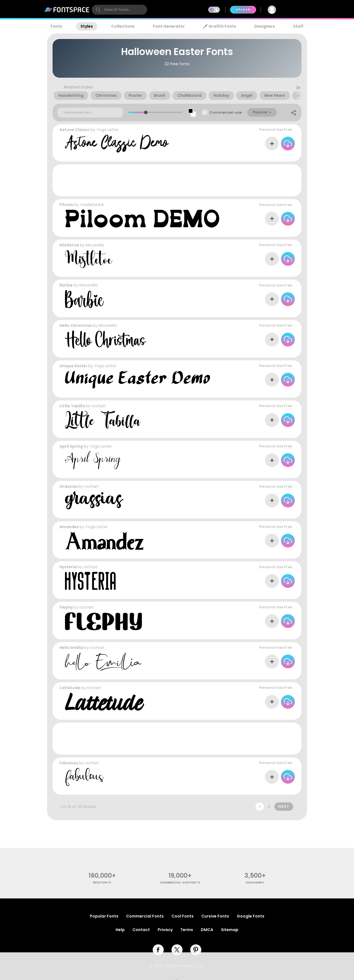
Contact (141, 930)
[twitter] (177, 950)
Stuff (298, 26)
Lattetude (70, 688)
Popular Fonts (104, 916)
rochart (99, 406)
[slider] (146, 112)
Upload (243, 10)
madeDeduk (92, 205)
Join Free (297, 10)
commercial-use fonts (180, 883)
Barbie (66, 285)
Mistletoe (69, 245)
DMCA (207, 930)
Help (120, 930)
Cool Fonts (183, 916)
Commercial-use (226, 112)
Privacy (165, 930)
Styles (87, 26)
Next (284, 806)
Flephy (66, 607)
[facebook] (158, 950)
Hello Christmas (76, 325)
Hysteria (68, 567)
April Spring (71, 446)
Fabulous (69, 763)
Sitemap (230, 930)
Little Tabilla (72, 406)
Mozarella (95, 245)
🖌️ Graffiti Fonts (220, 26)
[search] (119, 10)
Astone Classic (75, 130)
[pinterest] (196, 950)
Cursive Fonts (215, 916)
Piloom (67, 205)
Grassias (69, 486)
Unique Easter (73, 366)
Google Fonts (251, 916)
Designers (265, 26)
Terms (187, 930)
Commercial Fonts (145, 916)
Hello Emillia (71, 648)
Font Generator (169, 26)
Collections (123, 26)
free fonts (102, 883)
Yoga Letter (108, 130)
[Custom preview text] (90, 113)
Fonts (56, 26)
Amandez (69, 527)
